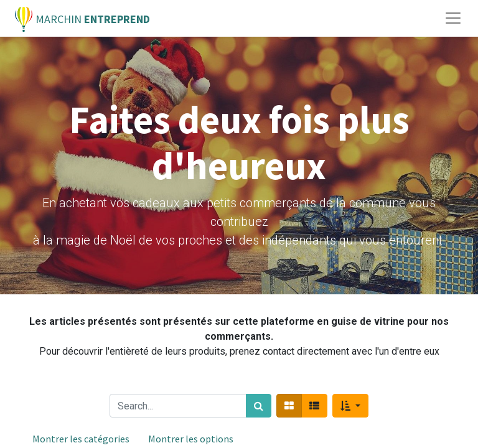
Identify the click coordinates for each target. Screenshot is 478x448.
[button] (350, 406)
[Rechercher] (259, 406)
